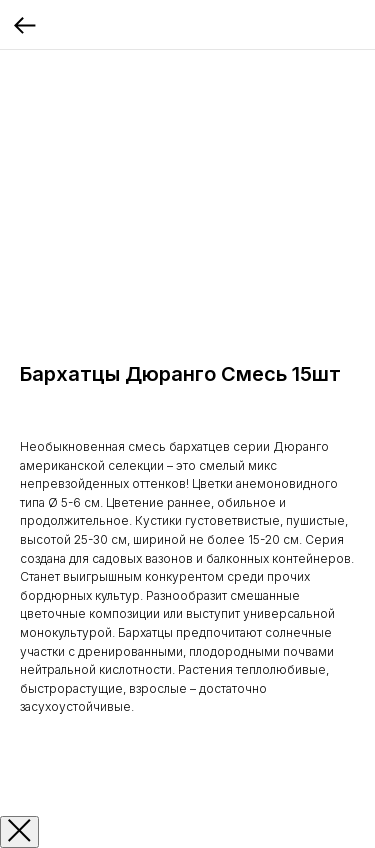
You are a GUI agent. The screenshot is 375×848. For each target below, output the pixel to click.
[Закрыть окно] (19, 832)
